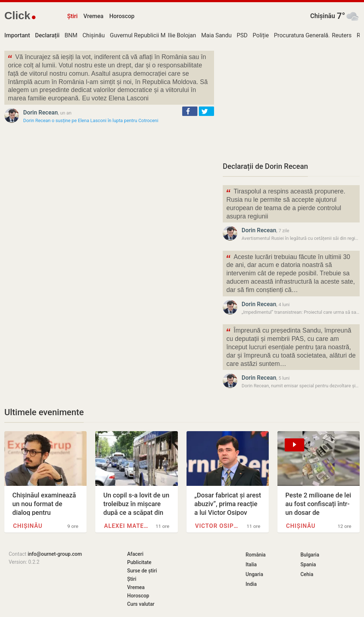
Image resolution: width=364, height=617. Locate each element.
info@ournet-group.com (55, 554)
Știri (73, 16)
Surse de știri (142, 571)
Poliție (261, 35)
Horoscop (122, 16)
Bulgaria (310, 555)
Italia (251, 564)
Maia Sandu (216, 35)
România (256, 555)
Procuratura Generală (301, 35)
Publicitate (139, 562)
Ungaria (254, 574)
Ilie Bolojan (182, 35)
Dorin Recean (41, 112)
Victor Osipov (218, 526)
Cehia (307, 574)
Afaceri (135, 554)
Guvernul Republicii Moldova (146, 35)
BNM (71, 35)
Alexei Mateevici (127, 526)
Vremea (93, 16)
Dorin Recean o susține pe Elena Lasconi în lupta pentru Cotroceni (91, 120)
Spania (308, 564)
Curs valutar (141, 604)
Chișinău (323, 16)
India (251, 584)
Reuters (342, 35)
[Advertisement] (291, 101)
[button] (190, 111)
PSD (242, 35)
